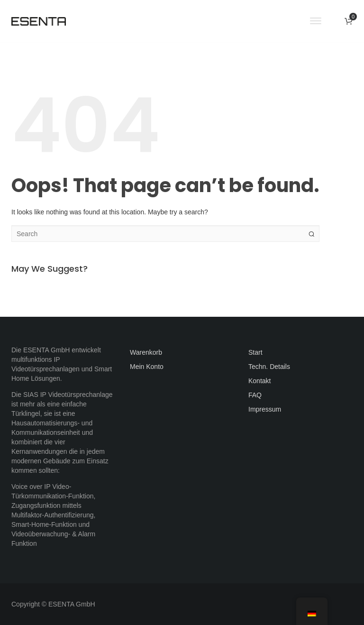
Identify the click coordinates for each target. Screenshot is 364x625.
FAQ (255, 395)
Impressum (265, 409)
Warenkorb (146, 352)
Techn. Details (269, 367)
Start (255, 352)
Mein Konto (147, 367)
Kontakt (259, 381)
